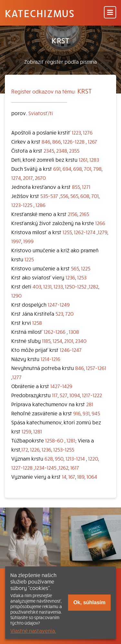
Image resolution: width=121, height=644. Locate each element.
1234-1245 (46, 467)
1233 (58, 286)
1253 (82, 277)
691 (57, 169)
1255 (67, 232)
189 (81, 476)
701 (88, 169)
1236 (70, 277)
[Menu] (110, 13)
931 (86, 413)
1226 (35, 449)
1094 (75, 395)
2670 (40, 178)
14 (64, 476)
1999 (28, 241)
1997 (16, 241)
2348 (62, 150)
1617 (75, 467)
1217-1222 (92, 395)
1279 (103, 232)
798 (97, 169)
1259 (26, 431)
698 (78, 169)
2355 (74, 150)
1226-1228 (74, 141)
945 (96, 413)
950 (59, 458)
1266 (100, 223)
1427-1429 (61, 386)
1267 (92, 141)
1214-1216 (50, 359)
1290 (16, 295)
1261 (83, 159)
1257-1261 (96, 368)
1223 (76, 132)
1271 (86, 187)
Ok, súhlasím (89, 602)
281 (90, 404)
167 (72, 476)
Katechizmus (40, 13)
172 (25, 449)
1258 (37, 322)
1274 (16, 178)
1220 (93, 458)
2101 (69, 341)
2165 (84, 214)
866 (57, 141)
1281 (38, 431)
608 (85, 196)
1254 (57, 341)
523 (59, 313)
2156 (73, 214)
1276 (88, 132)
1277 (17, 377)
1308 (74, 332)
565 (74, 196)
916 (77, 413)
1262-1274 (85, 232)
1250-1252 (76, 286)
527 (64, 395)
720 (69, 313)
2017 (28, 178)
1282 (94, 286)
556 (64, 196)
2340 (81, 341)
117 (55, 395)
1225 (29, 259)
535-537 (49, 196)
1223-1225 (22, 205)
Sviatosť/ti (41, 113)
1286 (40, 205)
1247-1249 (59, 304)
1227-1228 (22, 467)
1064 (92, 476)
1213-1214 (75, 458)
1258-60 (54, 440)
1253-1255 (64, 449)
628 (49, 458)
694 (67, 169)
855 (76, 187)
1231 (47, 286)
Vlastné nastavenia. (33, 630)
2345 (49, 150)
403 (37, 286)
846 (46, 141)
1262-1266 (55, 332)
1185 (46, 341)
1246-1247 (71, 350)
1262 (64, 467)
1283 (94, 159)
